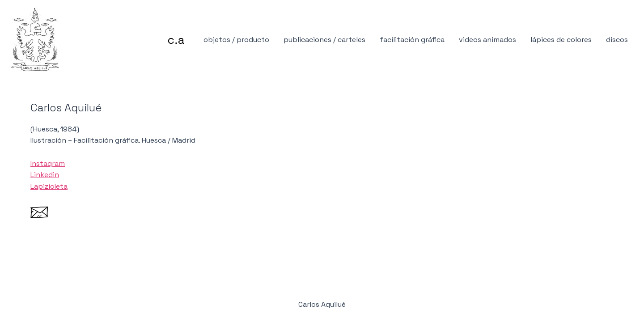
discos (617, 40)
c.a (176, 40)
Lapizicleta (49, 186)
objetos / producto (236, 40)
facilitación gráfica (412, 40)
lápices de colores (561, 40)
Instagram (48, 163)
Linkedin (45, 175)
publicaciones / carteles (324, 40)
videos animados (487, 40)
